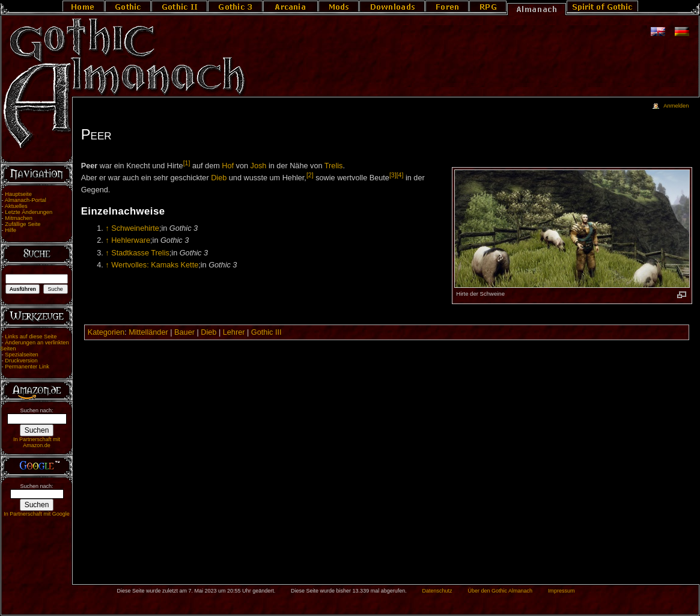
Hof (228, 166)
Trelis (334, 166)
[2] (310, 175)
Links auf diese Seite (31, 337)
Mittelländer (148, 332)
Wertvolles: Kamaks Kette (155, 265)
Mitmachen (19, 218)
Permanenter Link (27, 367)
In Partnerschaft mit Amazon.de (37, 442)
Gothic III (266, 332)
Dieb (219, 178)
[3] (393, 175)
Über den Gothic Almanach (501, 591)
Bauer (184, 332)
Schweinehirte (135, 228)
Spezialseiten (22, 355)
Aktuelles (16, 206)
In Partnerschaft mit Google (37, 514)
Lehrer (234, 332)
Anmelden (676, 106)
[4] (400, 175)
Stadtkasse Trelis (140, 253)
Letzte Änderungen (29, 212)
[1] (187, 163)
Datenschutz (437, 591)
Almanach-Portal (26, 200)
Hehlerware (131, 240)
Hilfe (11, 230)
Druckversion (21, 361)
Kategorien (106, 332)
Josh (259, 166)
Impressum (562, 591)
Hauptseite (18, 194)
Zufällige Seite (23, 224)
